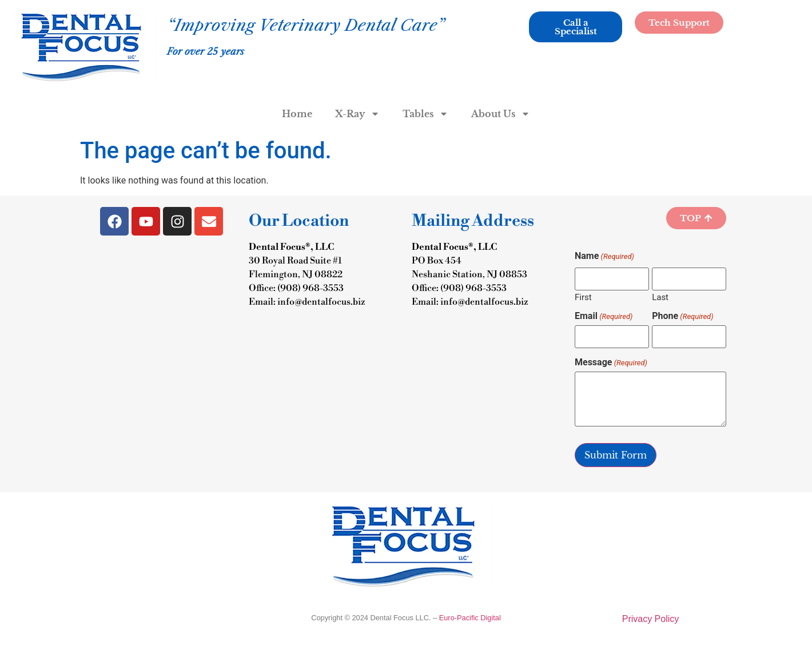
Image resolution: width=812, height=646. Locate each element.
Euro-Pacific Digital (470, 618)
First (583, 297)
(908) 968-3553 (311, 288)
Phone (682, 316)
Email (604, 316)
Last (660, 297)
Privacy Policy (651, 619)
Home (297, 114)
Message (611, 362)
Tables (425, 114)
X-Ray (357, 114)
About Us (501, 114)
